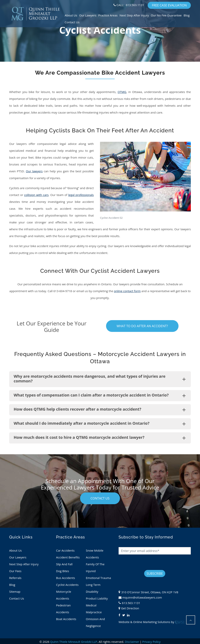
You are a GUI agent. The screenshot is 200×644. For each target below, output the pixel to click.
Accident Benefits (68, 557)
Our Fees (15, 571)
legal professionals (81, 195)
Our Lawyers (88, 15)
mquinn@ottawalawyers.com (142, 597)
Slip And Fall (64, 564)
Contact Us (72, 22)
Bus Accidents (66, 578)
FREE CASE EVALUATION (169, 5)
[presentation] (148, 562)
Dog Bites (62, 571)
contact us (100, 498)
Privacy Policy (151, 642)
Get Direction (130, 608)
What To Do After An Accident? (142, 326)
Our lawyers (34, 171)
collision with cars (36, 195)
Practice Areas (108, 15)
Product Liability (97, 598)
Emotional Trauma (98, 578)
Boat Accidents (66, 619)
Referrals (15, 578)
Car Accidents (65, 550)
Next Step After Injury (134, 15)
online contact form (127, 291)
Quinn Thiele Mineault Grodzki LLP (74, 642)
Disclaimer (132, 642)
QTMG (122, 92)
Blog (187, 15)
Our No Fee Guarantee (166, 15)
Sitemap (15, 592)
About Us (71, 15)
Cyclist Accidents (67, 585)
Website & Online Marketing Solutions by (152, 622)
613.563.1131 (135, 5)
